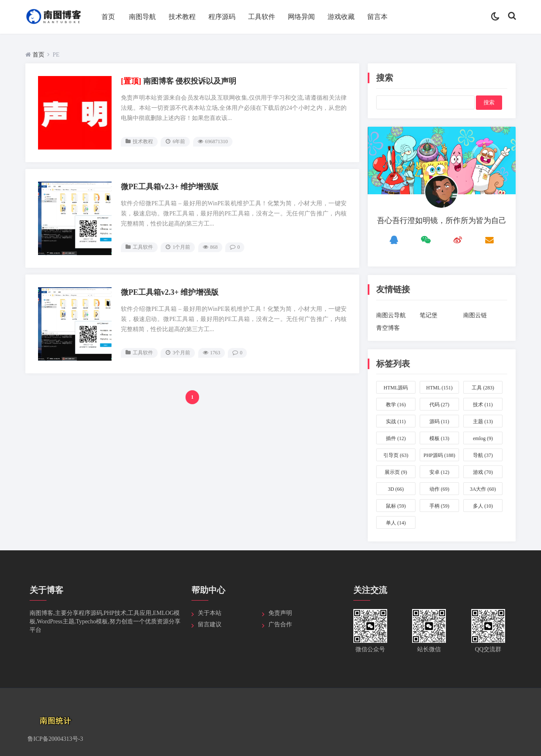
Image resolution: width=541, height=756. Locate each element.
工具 (483, 388)
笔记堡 (429, 315)
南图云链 (475, 315)
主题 (483, 422)
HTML (439, 388)
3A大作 (483, 489)
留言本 (377, 17)
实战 (396, 422)
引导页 (396, 455)
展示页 (396, 472)
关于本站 (210, 613)
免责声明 (280, 613)
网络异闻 (301, 17)
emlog (483, 438)
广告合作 (280, 624)
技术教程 (182, 17)
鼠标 (396, 506)
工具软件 (262, 17)
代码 (439, 405)
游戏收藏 (341, 17)
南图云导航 (391, 315)
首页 (108, 17)
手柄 (439, 506)
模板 (439, 438)
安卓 (439, 472)
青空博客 (388, 328)
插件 (396, 438)
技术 (483, 405)
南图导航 (142, 17)
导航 (483, 455)
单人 (396, 523)
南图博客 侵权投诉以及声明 (179, 81)
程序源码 (222, 17)
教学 (396, 405)
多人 (483, 506)
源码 (439, 422)
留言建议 (210, 624)
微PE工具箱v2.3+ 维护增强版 (170, 187)
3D (396, 489)
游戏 (483, 472)
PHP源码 (439, 455)
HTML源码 (396, 389)
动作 (439, 489)
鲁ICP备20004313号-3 (55, 739)
